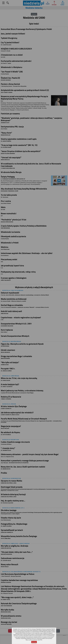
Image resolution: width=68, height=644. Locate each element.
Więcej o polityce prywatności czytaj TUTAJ (34, 640)
